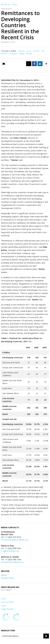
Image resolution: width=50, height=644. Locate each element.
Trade (3, 606)
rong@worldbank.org (10, 551)
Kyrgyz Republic (7, 609)
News (15, 5)
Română (4, 54)
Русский (36, 51)
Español (29, 54)
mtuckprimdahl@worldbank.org (14, 540)
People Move (8, 578)
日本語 (22, 54)
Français (21, 51)
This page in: (6, 51)
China (3, 599)
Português (13, 54)
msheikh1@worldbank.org (12, 562)
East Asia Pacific (7, 602)
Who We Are (6, 5)
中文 (43, 51)
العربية (29, 51)
